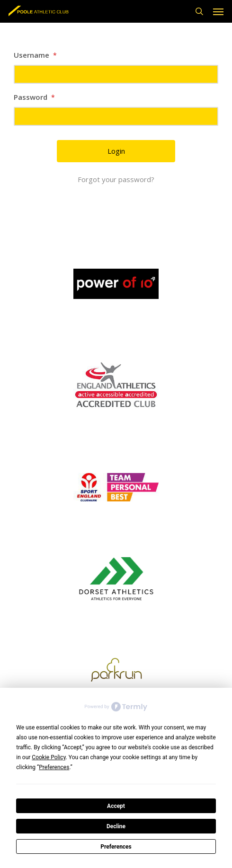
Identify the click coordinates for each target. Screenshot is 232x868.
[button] (218, 11)
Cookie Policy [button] (49, 757)
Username (35, 55)
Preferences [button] (54, 767)
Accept (116, 806)
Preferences (116, 847)
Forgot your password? (116, 179)
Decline (116, 826)
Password (34, 97)
